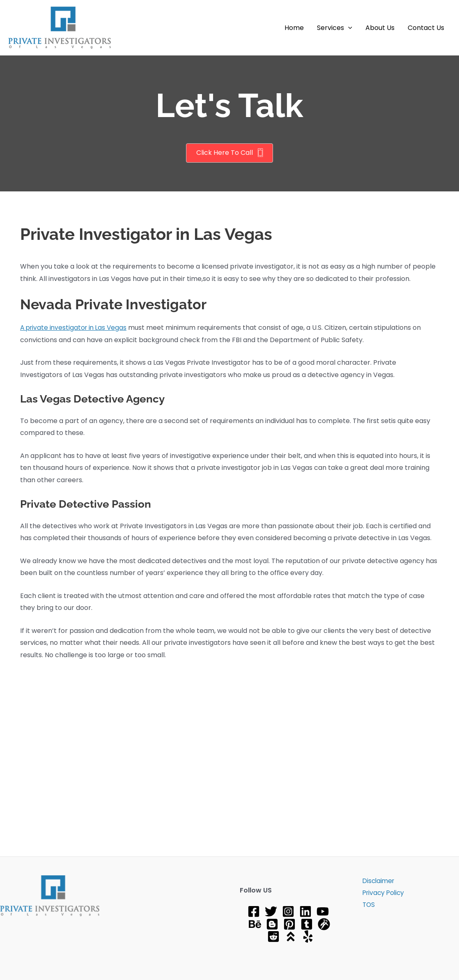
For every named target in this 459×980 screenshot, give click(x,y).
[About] (291, 936)
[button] (348, 28)
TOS (366, 906)
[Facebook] (254, 911)
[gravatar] (324, 924)
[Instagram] (288, 911)
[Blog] (272, 924)
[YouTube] (323, 911)
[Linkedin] (305, 911)
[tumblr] (307, 924)
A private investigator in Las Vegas (75, 328)
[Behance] (255, 924)
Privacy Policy (382, 894)
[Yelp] (308, 936)
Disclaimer (377, 881)
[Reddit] (273, 936)
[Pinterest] (289, 924)
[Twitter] (271, 911)
